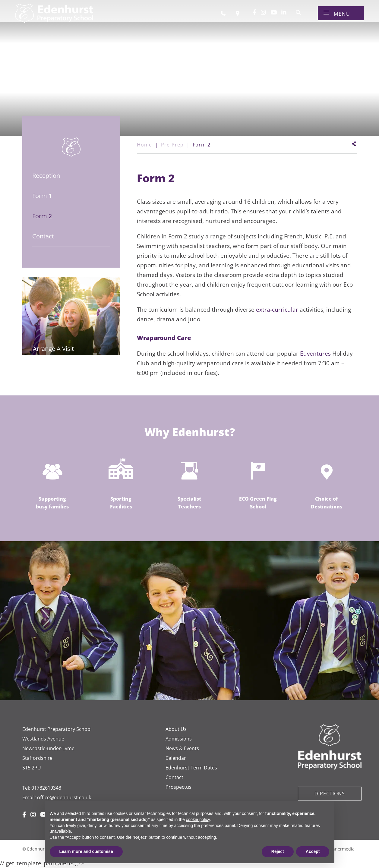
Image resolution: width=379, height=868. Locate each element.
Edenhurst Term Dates (191, 768)
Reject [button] (278, 851)
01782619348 (46, 788)
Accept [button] (313, 851)
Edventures (315, 354)
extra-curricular (277, 310)
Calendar (176, 758)
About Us (176, 729)
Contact (174, 777)
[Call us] (225, 17)
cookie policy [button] (198, 819)
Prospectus (178, 787)
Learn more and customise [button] (86, 851)
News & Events (182, 748)
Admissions (179, 739)
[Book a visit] (239, 17)
